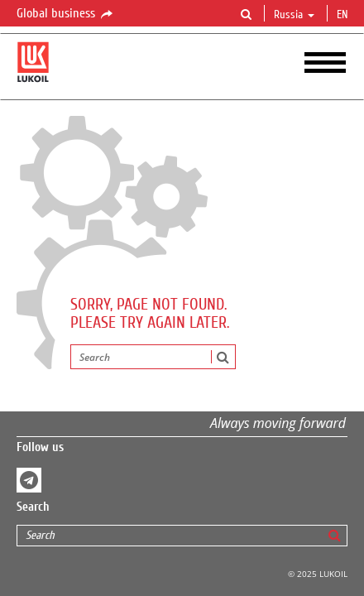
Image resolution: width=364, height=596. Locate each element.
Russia (294, 15)
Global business (66, 14)
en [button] (344, 15)
